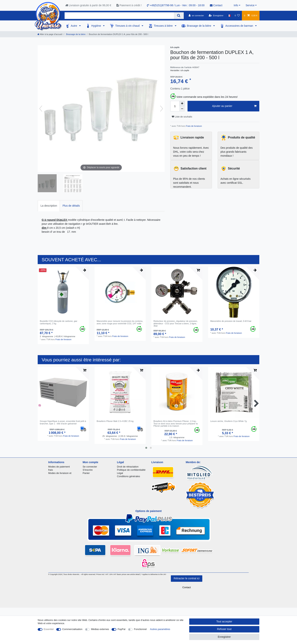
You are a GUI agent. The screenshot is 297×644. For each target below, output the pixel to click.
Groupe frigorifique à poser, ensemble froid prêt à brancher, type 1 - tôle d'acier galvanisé (63, 422)
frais (51, 470)
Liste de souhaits (182, 117)
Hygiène (97, 26)
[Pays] (229, 16)
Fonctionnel (140, 629)
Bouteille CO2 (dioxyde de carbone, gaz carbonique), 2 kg (59, 322)
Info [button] (236, 5)
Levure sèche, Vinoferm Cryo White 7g (228, 421)
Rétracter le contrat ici (187, 578)
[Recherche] (179, 16)
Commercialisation (72, 629)
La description (49, 206)
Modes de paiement (59, 467)
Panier (86, 473)
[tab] (49, 206)
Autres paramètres (160, 629)
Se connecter (90, 467)
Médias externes (100, 629)
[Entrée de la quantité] (175, 106)
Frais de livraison (194, 126)
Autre (74, 26)
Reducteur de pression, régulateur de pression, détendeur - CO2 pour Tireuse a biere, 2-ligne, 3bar (175, 323)
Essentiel (49, 629)
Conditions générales (129, 476)
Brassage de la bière (199, 26)
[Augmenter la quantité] (182, 103)
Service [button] (250, 5)
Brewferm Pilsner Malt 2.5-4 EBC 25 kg (115, 421)
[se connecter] (196, 16)
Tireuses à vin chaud (128, 26)
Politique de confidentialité (131, 470)
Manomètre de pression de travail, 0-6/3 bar (231, 321)
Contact (216, 5)
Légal (120, 473)
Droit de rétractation (128, 467)
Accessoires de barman (240, 26)
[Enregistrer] (216, 16)
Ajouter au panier (234, 106)
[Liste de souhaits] (237, 16)
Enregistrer (224, 637)
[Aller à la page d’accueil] (50, 34)
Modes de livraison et (60, 473)
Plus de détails (71, 206)
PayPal (122, 629)
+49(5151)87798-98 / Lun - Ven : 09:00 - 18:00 (176, 5)
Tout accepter (224, 621)
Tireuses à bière (164, 26)
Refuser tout (224, 629)
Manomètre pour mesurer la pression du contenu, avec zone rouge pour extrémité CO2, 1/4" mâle (120, 322)
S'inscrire (88, 470)
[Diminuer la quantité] (182, 109)
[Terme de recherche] (119, 16)
